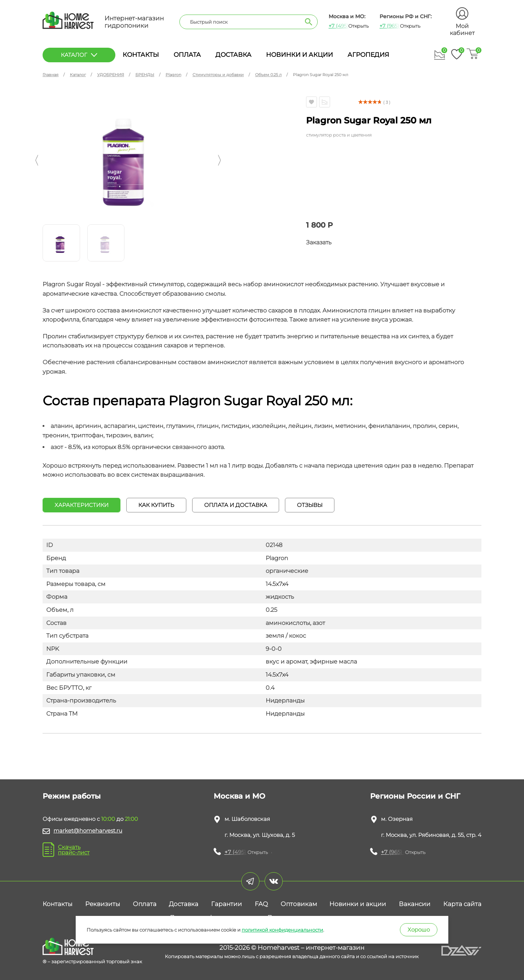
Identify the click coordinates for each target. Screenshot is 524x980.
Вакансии (415, 904)
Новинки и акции (299, 55)
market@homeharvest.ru (88, 831)
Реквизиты (103, 904)
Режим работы (72, 796)
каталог (79, 55)
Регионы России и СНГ (415, 796)
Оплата (187, 55)
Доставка (233, 55)
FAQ (261, 904)
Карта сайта (462, 904)
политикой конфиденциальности (282, 930)
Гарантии (227, 904)
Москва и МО (239, 796)
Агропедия (368, 55)
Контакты (141, 55)
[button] (37, 160)
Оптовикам (299, 904)
